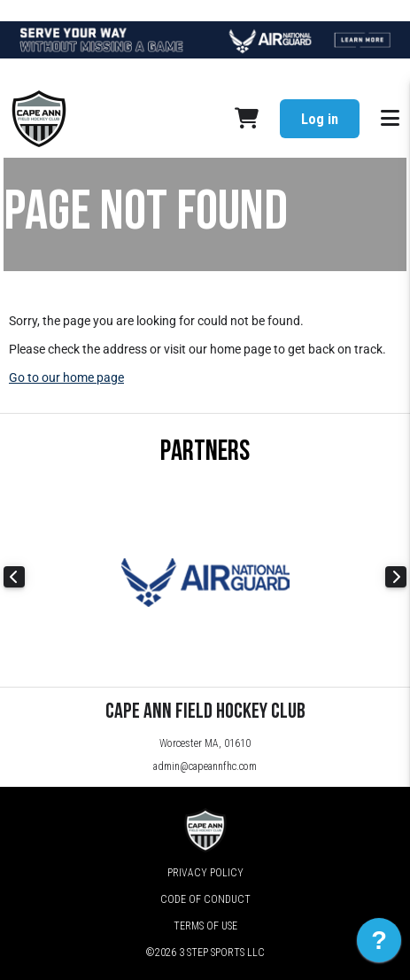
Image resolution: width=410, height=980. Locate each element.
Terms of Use (205, 926)
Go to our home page (66, 377)
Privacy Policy (205, 873)
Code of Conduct (205, 899)
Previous (14, 577)
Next (396, 577)
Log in (320, 119)
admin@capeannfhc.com (205, 766)
